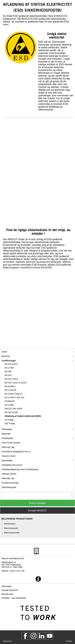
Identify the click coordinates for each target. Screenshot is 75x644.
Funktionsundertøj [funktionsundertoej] (10, 483)
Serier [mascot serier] (4, 352)
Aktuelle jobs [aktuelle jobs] (7, 594)
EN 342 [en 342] (8, 371)
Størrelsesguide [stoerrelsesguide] (9, 487)
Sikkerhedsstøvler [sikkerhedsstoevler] (11, 528)
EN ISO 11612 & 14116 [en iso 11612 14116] (15, 383)
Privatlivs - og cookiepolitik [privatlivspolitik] (14, 598)
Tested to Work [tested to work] (9, 456)
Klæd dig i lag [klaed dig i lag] (8, 447)
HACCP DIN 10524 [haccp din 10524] (13, 409)
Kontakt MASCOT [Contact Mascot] (37, 510)
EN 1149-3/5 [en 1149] (10, 390)
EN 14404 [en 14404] (9, 405)
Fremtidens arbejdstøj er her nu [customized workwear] (16, 452)
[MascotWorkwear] (25, 636)
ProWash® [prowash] (10, 401)
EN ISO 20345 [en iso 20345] (11, 412)
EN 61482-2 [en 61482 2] (10, 386)
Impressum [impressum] (7, 641)
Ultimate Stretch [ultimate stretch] (9, 474)
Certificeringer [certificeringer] (9, 361)
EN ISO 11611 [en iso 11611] (11, 379)
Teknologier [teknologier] (7, 429)
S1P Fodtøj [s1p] (10, 423)
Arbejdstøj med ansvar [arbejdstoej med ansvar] (12, 465)
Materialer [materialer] (6, 434)
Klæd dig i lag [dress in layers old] (8, 478)
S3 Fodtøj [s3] (9, 420)
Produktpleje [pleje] (7, 438)
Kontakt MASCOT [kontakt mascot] (10, 590)
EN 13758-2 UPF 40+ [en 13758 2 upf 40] (15, 397)
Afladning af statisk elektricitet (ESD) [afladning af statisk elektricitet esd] (23, 416)
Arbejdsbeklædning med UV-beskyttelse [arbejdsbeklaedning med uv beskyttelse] (20, 469)
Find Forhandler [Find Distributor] (38, 503)
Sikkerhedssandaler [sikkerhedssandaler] (12, 533)
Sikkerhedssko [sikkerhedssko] (10, 524)
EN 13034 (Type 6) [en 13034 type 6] (13, 394)
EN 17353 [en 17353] (9, 368)
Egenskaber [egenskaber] (7, 460)
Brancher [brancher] (6, 356)
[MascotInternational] (50, 636)
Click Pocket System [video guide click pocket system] (11, 443)
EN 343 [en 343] (8, 375)
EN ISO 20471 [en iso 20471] (11, 364)
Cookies (69, 641)
